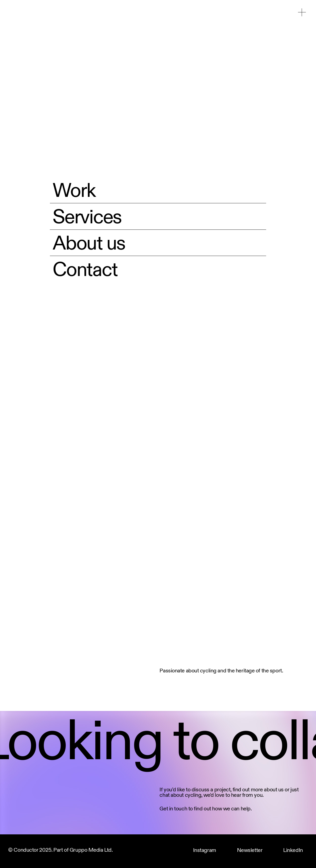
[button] (302, 12)
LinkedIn (293, 850)
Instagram (205, 850)
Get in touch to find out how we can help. (206, 808)
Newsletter (250, 850)
